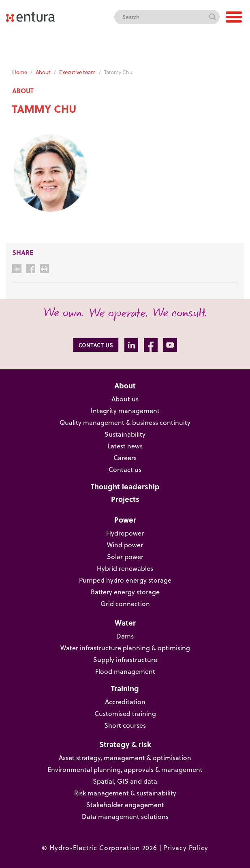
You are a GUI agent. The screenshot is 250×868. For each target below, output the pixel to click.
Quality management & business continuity (125, 422)
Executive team (77, 72)
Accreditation (125, 702)
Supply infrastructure (125, 659)
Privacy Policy (186, 848)
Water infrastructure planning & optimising (125, 648)
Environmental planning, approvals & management (125, 769)
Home (20, 72)
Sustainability (125, 434)
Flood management (125, 671)
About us (125, 399)
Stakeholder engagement (125, 805)
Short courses (125, 725)
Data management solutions (125, 816)
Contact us (125, 469)
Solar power (125, 556)
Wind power (125, 545)
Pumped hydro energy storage (125, 580)
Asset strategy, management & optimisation (125, 758)
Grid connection (125, 603)
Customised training (125, 713)
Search (212, 17)
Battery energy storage (125, 592)
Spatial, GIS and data (125, 781)
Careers (125, 458)
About (43, 72)
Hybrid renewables (125, 568)
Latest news (125, 446)
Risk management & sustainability (125, 793)
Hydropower (125, 533)
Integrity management (125, 410)
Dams (125, 636)
